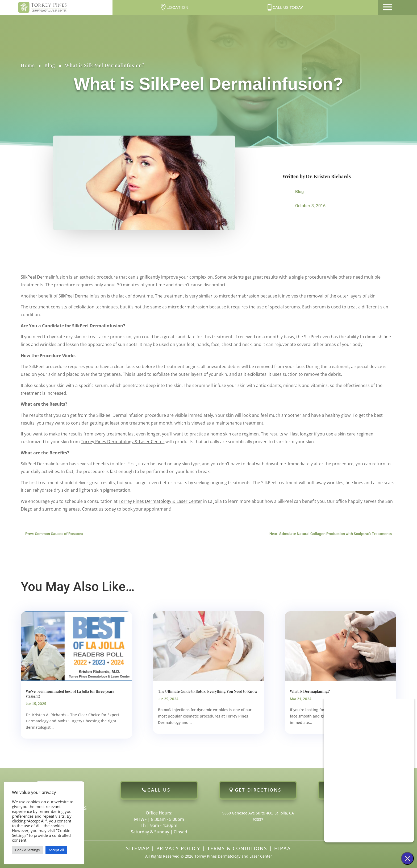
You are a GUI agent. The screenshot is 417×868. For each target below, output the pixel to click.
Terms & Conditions (237, 848)
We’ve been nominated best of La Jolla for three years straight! (70, 694)
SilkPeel (28, 277)
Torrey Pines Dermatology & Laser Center (123, 442)
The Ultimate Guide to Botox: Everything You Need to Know (208, 691)
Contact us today (99, 509)
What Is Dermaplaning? (310, 691)
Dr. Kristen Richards (328, 176)
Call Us (159, 790)
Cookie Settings (27, 850)
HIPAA (283, 848)
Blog (50, 65)
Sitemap (138, 848)
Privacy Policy (178, 848)
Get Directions (258, 790)
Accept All (56, 850)
